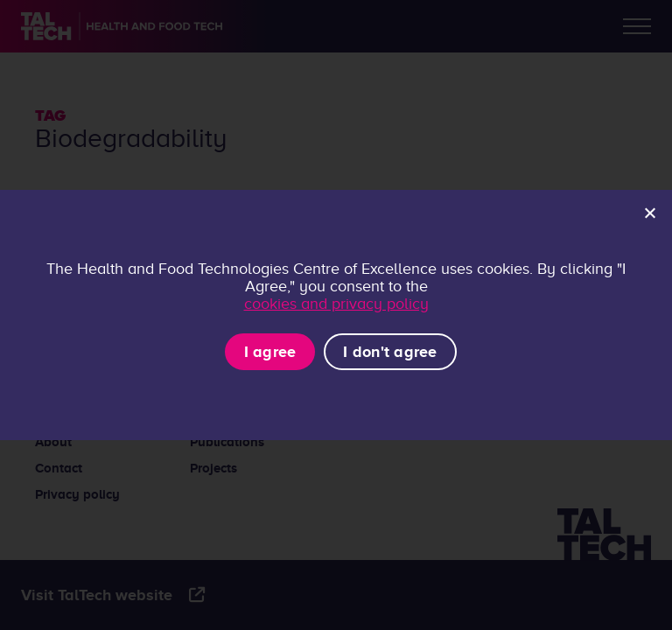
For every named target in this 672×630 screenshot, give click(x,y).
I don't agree (390, 352)
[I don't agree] (649, 213)
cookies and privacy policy (336, 304)
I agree (270, 352)
